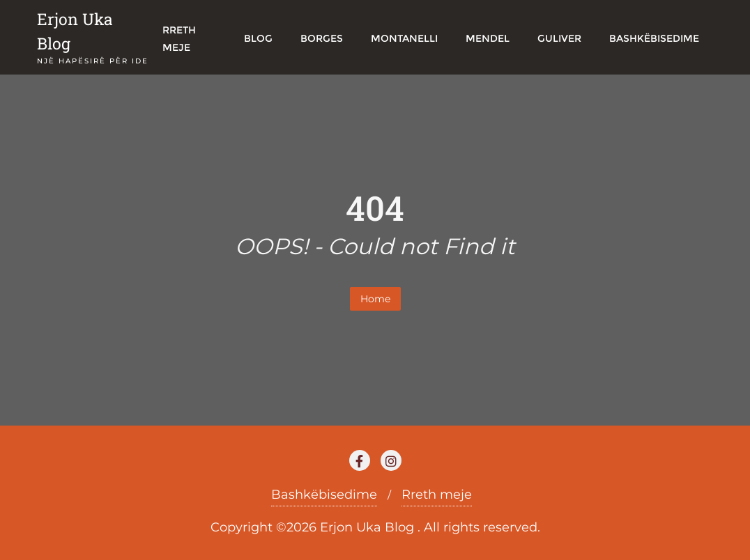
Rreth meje (437, 495)
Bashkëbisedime (324, 495)
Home (375, 299)
